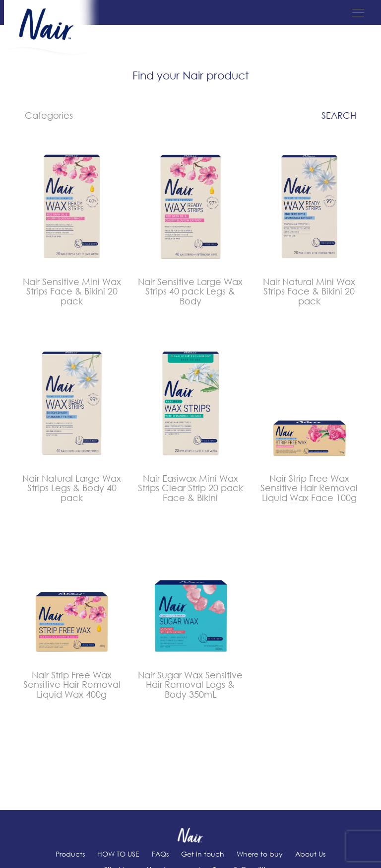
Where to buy (260, 854)
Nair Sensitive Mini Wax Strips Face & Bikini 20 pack (72, 291)
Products (70, 854)
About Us (310, 854)
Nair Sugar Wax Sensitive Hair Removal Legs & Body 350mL (190, 685)
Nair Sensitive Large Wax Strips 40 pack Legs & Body (190, 291)
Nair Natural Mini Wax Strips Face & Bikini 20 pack (309, 291)
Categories (49, 115)
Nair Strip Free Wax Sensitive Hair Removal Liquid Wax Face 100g (309, 488)
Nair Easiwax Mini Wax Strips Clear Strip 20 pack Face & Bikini (190, 488)
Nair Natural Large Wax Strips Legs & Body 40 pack (72, 488)
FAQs (160, 854)
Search (339, 115)
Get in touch (203, 854)
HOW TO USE (118, 854)
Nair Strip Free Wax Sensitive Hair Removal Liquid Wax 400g (72, 685)
